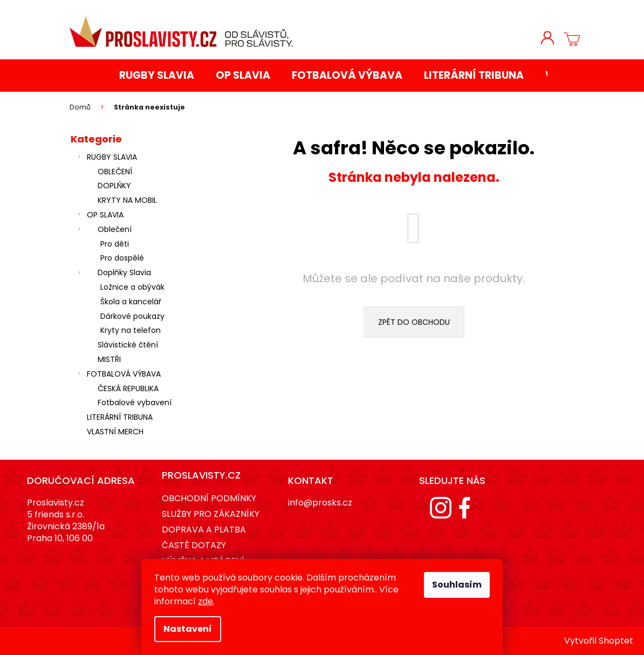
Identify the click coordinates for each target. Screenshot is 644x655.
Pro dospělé (122, 258)
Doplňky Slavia (114, 274)
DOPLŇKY (114, 186)
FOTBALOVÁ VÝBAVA (118, 375)
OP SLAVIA (100, 216)
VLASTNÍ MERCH (116, 432)
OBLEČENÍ (115, 172)
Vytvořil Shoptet (599, 641)
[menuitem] (157, 76)
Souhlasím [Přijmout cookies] (457, 585)
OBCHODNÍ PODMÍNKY (209, 498)
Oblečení (104, 230)
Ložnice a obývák (132, 287)
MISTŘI (109, 359)
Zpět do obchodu (414, 322)
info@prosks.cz (320, 503)
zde (205, 601)
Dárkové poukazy (132, 316)
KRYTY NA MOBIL (127, 200)
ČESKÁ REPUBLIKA (128, 388)
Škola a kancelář (131, 302)
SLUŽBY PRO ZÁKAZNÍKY (211, 514)
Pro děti (115, 244)
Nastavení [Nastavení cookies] (188, 629)
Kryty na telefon (131, 330)
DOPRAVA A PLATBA (204, 530)
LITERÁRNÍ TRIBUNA (121, 417)
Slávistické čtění (128, 345)
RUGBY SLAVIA (107, 158)
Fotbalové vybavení (135, 402)
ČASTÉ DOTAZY (194, 545)
